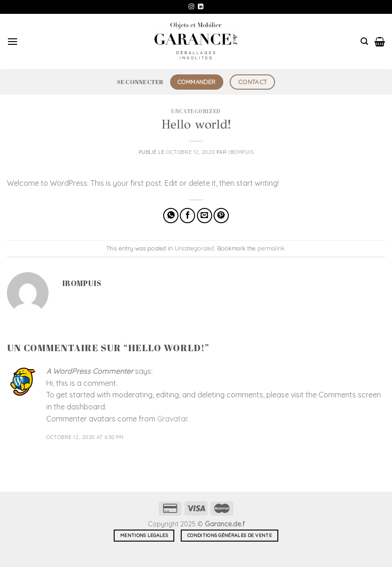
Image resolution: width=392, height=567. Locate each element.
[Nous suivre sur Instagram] (191, 7)
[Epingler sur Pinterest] (221, 216)
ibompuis (241, 152)
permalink (271, 248)
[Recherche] (364, 41)
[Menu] (12, 41)
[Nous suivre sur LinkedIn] (201, 7)
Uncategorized (196, 111)
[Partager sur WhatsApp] (171, 216)
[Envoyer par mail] (205, 216)
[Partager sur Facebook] (187, 216)
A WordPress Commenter (90, 371)
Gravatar (172, 419)
